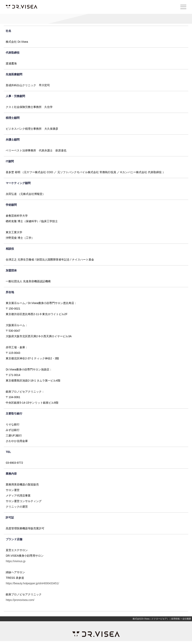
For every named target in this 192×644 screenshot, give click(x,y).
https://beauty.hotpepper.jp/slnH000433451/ (32, 583)
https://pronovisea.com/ (20, 600)
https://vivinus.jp (16, 561)
